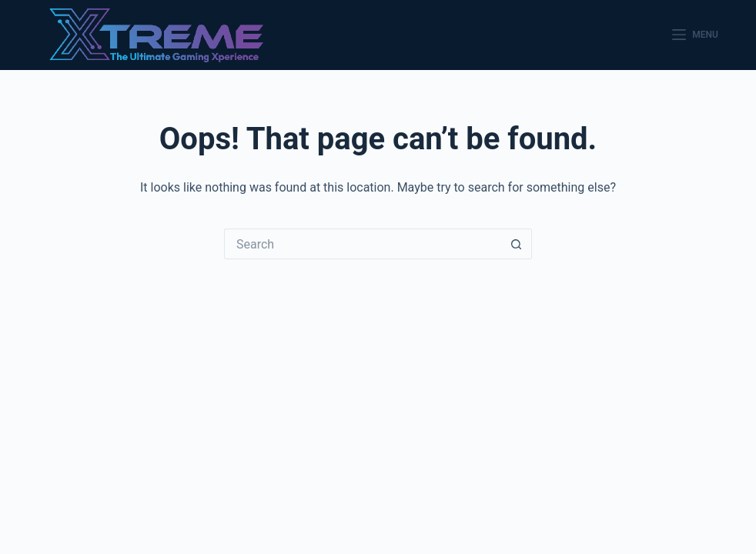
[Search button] (517, 244)
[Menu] (695, 35)
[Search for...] (363, 244)
